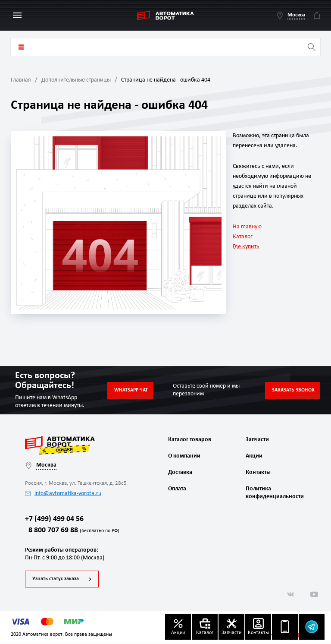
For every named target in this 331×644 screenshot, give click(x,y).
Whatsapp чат (131, 390)
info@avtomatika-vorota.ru (63, 494)
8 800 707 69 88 (72, 531)
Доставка (180, 472)
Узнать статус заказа (56, 579)
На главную (247, 227)
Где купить (246, 247)
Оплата (177, 489)
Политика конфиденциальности (274, 493)
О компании (184, 456)
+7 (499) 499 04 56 (54, 519)
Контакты (258, 472)
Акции (254, 456)
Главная (21, 80)
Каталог (243, 237)
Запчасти (257, 440)
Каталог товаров (21, 47)
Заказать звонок (293, 390)
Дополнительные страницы (76, 80)
